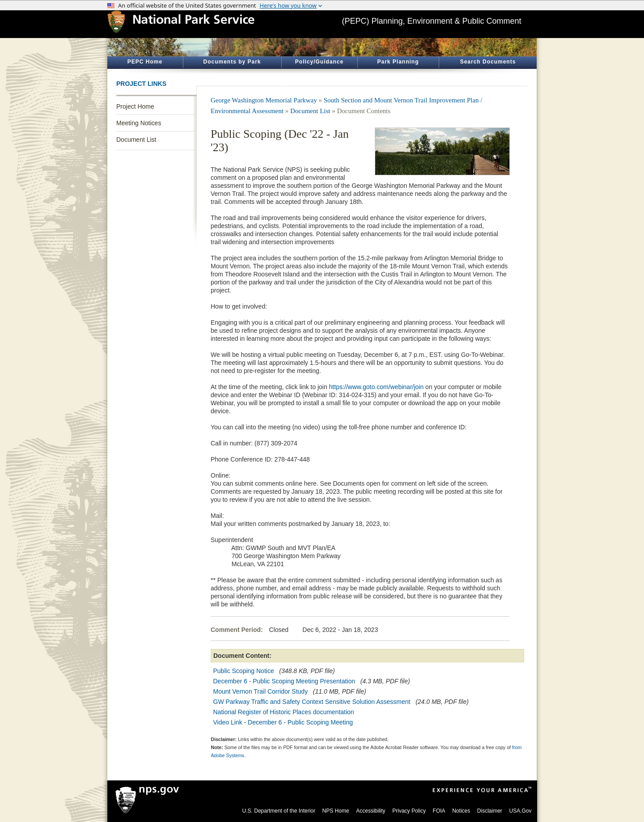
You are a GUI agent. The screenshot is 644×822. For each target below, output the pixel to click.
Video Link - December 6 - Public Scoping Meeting (283, 722)
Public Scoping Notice (245, 671)
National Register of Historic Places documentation (285, 712)
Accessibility (371, 811)
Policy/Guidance (319, 62)
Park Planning (398, 62)
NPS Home (336, 811)
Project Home (135, 106)
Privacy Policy (409, 811)
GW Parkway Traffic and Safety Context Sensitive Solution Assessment (312, 702)
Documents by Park (232, 62)
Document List (136, 140)
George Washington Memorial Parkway (264, 100)
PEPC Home (145, 62)
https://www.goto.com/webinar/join (377, 387)
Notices (461, 811)
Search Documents (488, 62)
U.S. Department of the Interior (279, 811)
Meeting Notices (139, 123)
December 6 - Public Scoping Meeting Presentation (284, 681)
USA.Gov (520, 811)
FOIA (439, 811)
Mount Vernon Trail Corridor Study (261, 691)
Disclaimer (490, 811)
